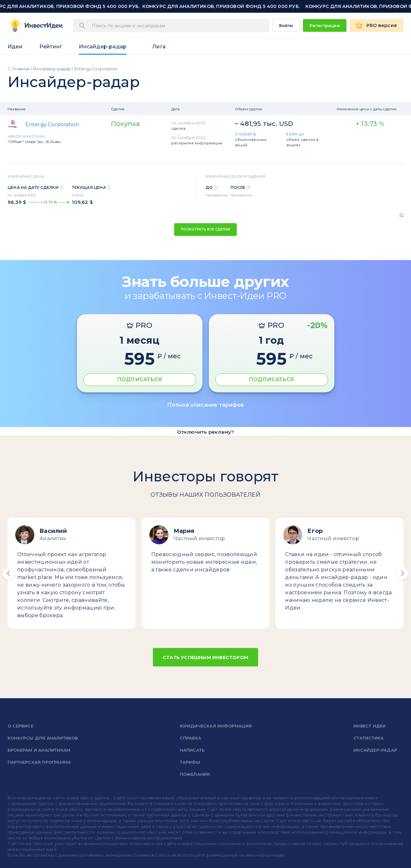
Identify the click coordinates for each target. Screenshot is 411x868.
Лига (159, 47)
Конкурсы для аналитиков (43, 738)
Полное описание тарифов (206, 405)
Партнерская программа (39, 762)
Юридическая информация (216, 726)
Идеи (15, 47)
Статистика (369, 738)
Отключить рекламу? (206, 432)
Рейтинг (51, 47)
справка (191, 738)
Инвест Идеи (370, 726)
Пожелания (195, 774)
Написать (192, 750)
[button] (9, 573)
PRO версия (382, 25)
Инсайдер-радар (103, 47)
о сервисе (21, 726)
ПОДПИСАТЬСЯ (140, 379)
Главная (21, 69)
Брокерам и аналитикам (39, 750)
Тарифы (190, 762)
